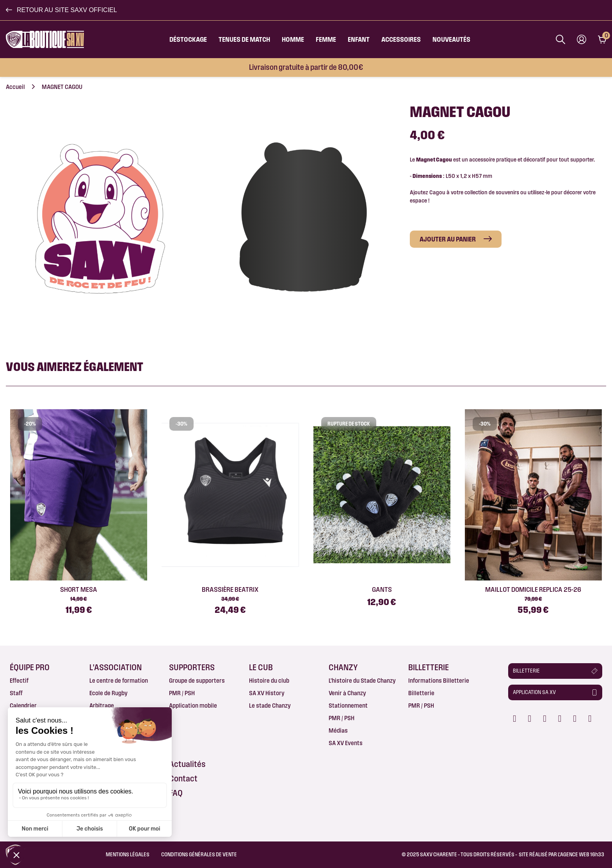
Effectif (19, 681)
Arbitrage (102, 706)
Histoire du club (269, 681)
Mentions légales (128, 854)
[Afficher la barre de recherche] (560, 39)
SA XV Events (346, 743)
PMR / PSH (182, 693)
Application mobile (193, 706)
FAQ (176, 793)
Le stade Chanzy (270, 706)
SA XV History (267, 693)
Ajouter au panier (448, 239)
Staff (16, 693)
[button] (61, 10)
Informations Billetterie (439, 681)
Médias (338, 730)
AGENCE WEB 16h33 (582, 854)
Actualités (187, 764)
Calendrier (23, 706)
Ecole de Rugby (109, 693)
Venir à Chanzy (347, 693)
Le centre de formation (119, 681)
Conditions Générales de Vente (199, 854)
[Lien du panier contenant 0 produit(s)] (602, 39)
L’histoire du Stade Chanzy (362, 681)
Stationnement (348, 706)
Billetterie (421, 693)
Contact (183, 778)
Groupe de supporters (197, 681)
